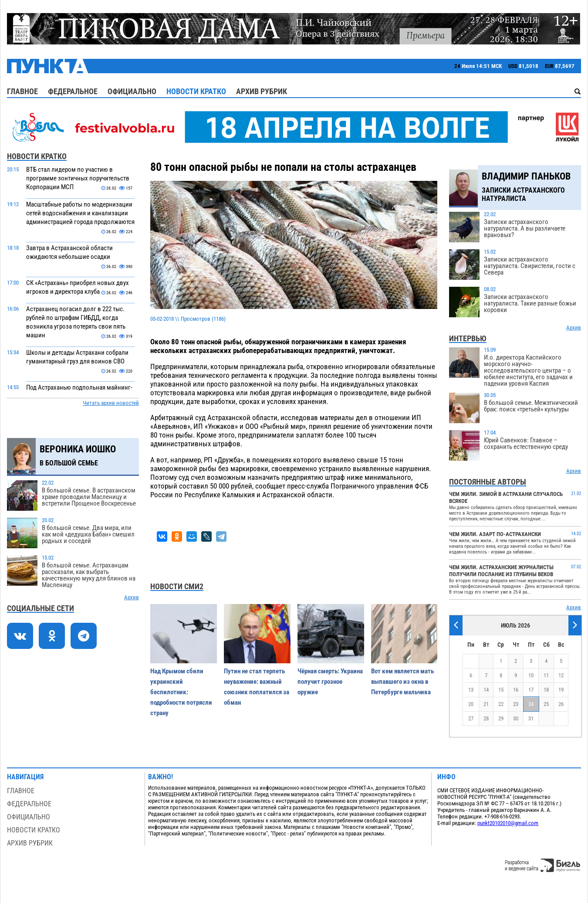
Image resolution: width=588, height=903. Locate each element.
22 (501, 704)
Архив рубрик (262, 91)
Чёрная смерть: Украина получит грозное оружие (330, 682)
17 (531, 690)
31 (531, 718)
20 (471, 704)
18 (546, 690)
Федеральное (73, 91)
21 (486, 704)
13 (471, 690)
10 (531, 675)
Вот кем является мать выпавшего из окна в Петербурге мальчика (402, 682)
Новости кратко (196, 91)
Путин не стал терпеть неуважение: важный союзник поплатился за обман (257, 687)
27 (471, 718)
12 (561, 675)
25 (546, 704)
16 (516, 690)
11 (546, 675)
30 (516, 718)
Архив (132, 597)
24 (531, 704)
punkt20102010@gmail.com (508, 823)
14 (486, 690)
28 (486, 718)
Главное (22, 91)
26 (561, 704)
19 (561, 690)
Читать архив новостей (111, 403)
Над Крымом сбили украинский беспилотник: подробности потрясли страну (181, 692)
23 (516, 704)
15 (501, 690)
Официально (132, 91)
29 (501, 718)
